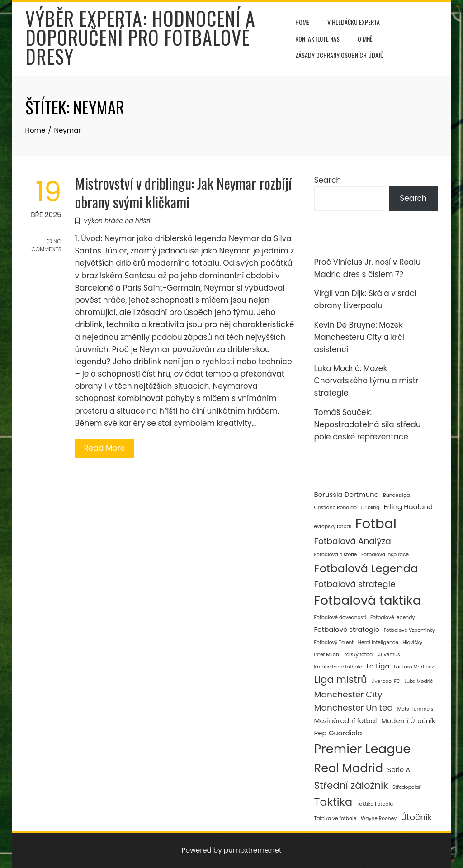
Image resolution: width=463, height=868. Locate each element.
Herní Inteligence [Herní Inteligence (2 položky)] (378, 642)
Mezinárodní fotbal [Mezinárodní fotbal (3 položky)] (346, 721)
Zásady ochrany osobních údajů (340, 55)
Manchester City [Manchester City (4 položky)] (348, 694)
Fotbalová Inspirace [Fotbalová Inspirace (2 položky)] (385, 555)
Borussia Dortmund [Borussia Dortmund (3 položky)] (347, 494)
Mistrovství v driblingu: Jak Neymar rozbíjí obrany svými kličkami (183, 192)
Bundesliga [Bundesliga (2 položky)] (396, 495)
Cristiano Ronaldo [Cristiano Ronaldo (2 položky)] (336, 508)
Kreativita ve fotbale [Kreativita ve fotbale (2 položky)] (338, 667)
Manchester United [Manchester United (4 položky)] (354, 708)
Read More (105, 448)
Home (302, 22)
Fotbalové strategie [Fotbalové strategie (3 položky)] (347, 629)
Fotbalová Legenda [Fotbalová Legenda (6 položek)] (366, 568)
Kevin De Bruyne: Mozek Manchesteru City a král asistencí (360, 337)
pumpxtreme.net (253, 850)
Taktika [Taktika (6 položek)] (333, 802)
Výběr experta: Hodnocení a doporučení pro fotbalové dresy (140, 37)
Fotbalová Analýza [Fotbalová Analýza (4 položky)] (353, 541)
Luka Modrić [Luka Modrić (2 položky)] (419, 681)
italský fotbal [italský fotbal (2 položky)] (358, 655)
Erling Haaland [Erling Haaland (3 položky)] (408, 507)
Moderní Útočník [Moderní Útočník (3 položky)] (408, 721)
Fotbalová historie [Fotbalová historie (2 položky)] (336, 555)
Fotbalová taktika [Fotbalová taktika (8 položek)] (368, 600)
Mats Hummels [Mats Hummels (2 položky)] (416, 709)
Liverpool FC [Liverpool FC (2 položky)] (386, 681)
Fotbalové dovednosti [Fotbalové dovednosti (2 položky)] (340, 618)
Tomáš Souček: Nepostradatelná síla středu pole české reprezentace (368, 424)
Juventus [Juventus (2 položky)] (389, 655)
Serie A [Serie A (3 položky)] (399, 770)
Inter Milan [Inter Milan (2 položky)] (327, 655)
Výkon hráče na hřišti (117, 221)
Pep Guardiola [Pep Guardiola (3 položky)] (338, 733)
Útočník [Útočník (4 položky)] (416, 817)
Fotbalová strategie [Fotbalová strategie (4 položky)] (355, 584)
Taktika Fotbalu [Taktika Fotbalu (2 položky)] (375, 804)
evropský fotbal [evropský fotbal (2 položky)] (333, 527)
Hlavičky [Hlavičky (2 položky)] (412, 642)
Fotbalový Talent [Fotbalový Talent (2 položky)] (334, 642)
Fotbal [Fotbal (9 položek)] (376, 523)
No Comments (46, 246)
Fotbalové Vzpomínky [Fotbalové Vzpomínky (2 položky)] (409, 630)
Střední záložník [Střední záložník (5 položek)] (351, 785)
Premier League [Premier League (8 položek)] (363, 749)
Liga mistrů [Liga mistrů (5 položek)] (341, 680)
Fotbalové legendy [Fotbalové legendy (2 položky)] (392, 618)
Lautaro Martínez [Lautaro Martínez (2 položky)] (414, 667)
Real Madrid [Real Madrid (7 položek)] (349, 768)
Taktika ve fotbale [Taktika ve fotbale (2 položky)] (335, 818)
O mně (365, 39)
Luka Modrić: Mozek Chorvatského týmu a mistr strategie (366, 381)
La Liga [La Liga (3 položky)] (378, 666)
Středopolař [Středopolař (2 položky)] (407, 787)
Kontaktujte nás (317, 39)
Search (328, 180)
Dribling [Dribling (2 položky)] (371, 508)
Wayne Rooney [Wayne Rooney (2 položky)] (379, 818)
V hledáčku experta (354, 22)
